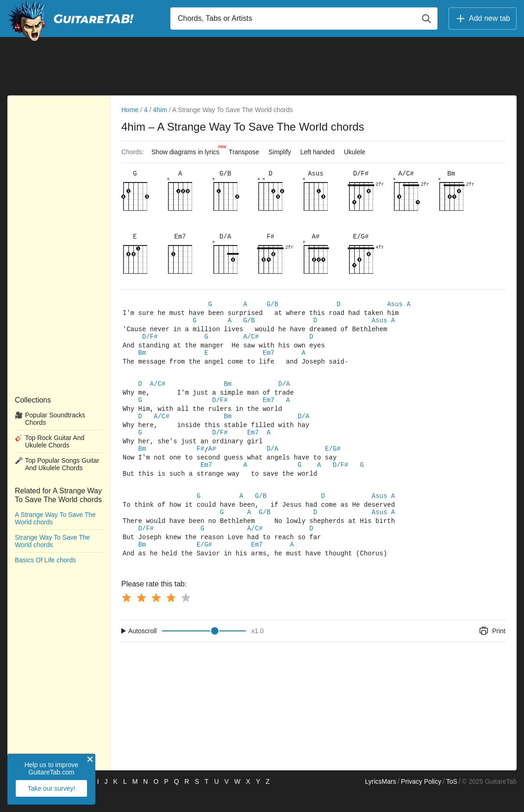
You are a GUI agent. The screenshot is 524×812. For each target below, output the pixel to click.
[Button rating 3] (156, 617)
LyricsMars (380, 801)
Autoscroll (142, 650)
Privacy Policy (421, 801)
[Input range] (204, 650)
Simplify (280, 152)
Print (492, 650)
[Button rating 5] (186, 617)
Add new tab (483, 19)
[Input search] (304, 19)
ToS (452, 801)
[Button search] (426, 19)
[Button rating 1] (126, 617)
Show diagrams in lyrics (188, 150)
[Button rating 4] (171, 617)
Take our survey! (52, 788)
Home (130, 110)
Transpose (244, 152)
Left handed (318, 152)
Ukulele (355, 152)
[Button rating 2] (141, 617)
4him (160, 110)
